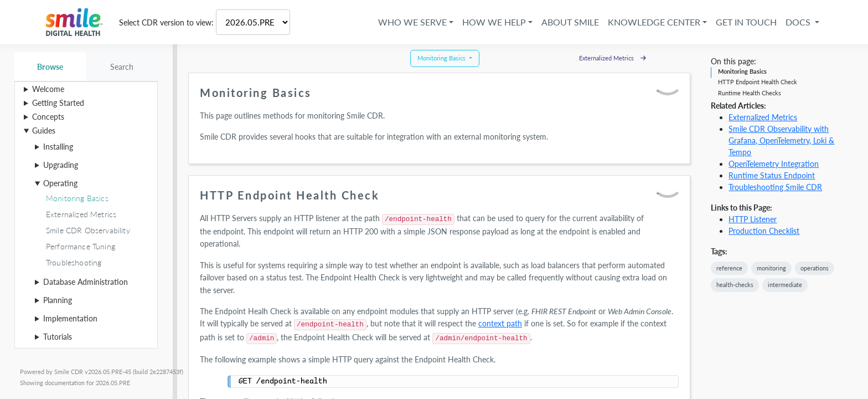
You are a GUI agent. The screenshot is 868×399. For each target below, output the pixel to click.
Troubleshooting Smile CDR (775, 187)
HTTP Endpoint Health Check (758, 82)
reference (729, 268)
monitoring (771, 268)
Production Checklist (764, 231)
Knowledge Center (654, 22)
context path (500, 323)
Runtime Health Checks (750, 93)
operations (815, 268)
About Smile (570, 22)
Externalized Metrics (763, 117)
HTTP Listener (753, 219)
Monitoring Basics (742, 71)
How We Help (494, 22)
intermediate (785, 285)
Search (122, 67)
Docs (799, 22)
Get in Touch (746, 22)
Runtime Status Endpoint (772, 175)
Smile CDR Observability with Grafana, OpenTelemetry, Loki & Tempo (781, 140)
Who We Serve (412, 22)
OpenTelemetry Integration (774, 164)
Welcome (48, 89)
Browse (50, 67)
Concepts (48, 117)
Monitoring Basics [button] (442, 58)
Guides (44, 131)
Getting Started (58, 103)
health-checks (735, 285)
